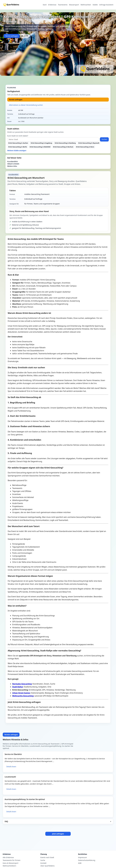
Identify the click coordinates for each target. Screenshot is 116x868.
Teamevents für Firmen (12, 860)
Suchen (104, 139)
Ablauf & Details (13, 164)
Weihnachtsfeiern (9, 866)
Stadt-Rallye (18, 687)
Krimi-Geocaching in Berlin (18, 147)
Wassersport (74, 5)
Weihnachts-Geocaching (23, 696)
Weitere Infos (12, 166)
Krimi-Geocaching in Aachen (18, 143)
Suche (43, 860)
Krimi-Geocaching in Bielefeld (40, 147)
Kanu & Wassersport (10, 863)
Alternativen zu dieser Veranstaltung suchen (26, 105)
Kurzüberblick (12, 162)
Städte (95, 5)
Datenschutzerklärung (87, 860)
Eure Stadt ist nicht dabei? (18, 136)
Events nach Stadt (47, 857)
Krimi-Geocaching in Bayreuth (89, 143)
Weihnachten (86, 5)
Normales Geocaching (22, 684)
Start (45, 5)
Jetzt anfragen (58, 834)
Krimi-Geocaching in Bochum (63, 147)
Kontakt (43, 863)
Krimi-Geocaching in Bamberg (65, 143)
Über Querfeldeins (48, 866)
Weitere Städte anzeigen (17, 150)
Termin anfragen (12, 36)
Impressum (83, 857)
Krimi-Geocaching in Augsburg (41, 143)
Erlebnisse (52, 5)
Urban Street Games (21, 693)
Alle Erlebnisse (8, 857)
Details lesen (11, 767)
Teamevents (63, 5)
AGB (80, 863)
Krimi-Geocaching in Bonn (85, 147)
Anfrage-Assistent (106, 5)
